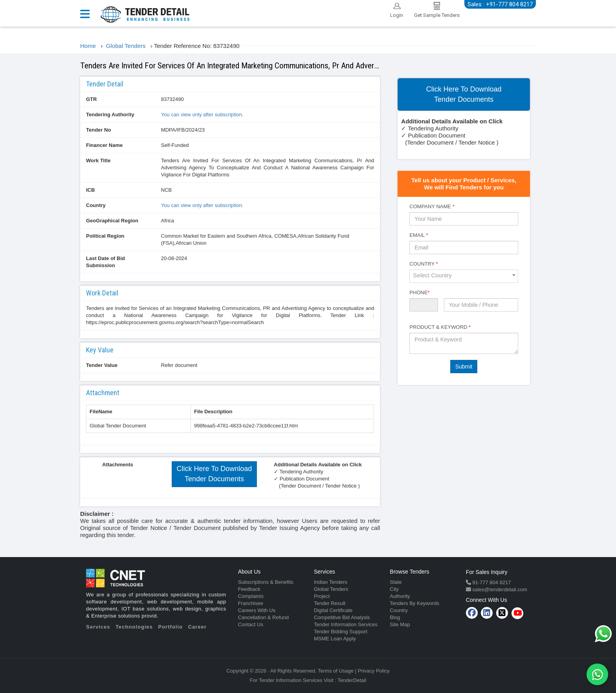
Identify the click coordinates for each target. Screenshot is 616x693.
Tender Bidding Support (341, 632)
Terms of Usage (336, 671)
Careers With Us (257, 610)
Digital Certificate (333, 610)
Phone (419, 292)
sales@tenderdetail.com (499, 589)
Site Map (400, 624)
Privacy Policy (374, 671)
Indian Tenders (331, 582)
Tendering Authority (110, 115)
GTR (91, 99)
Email (419, 235)
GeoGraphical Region (112, 221)
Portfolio (170, 627)
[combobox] (464, 276)
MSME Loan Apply (335, 639)
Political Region (105, 236)
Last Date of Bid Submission (105, 262)
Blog (395, 617)
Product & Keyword (440, 327)
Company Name (432, 206)
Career (197, 627)
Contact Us (251, 624)
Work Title (98, 160)
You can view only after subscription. (202, 115)
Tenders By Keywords (414, 603)
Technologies (134, 627)
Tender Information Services (346, 624)
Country (96, 205)
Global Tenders (331, 589)
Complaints (251, 596)
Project (322, 596)
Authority (400, 596)
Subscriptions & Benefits (266, 582)
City (394, 589)
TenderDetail (352, 680)
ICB (90, 190)
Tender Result (330, 603)
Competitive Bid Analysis (342, 617)
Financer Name (104, 145)
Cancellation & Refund (263, 617)
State (396, 582)
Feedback (249, 589)
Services (98, 627)
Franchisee (251, 603)
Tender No (98, 130)
